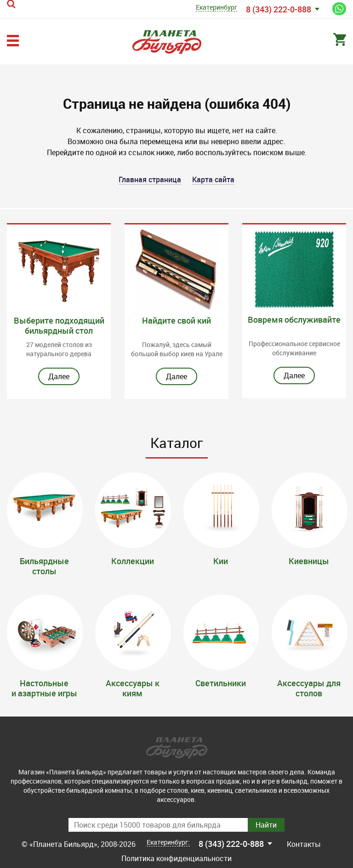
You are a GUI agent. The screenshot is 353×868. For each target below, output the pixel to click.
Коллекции (133, 561)
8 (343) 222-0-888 (279, 9)
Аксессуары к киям (133, 688)
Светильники (221, 683)
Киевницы (309, 561)
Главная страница (150, 180)
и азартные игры (44, 693)
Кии (221, 561)
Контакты (304, 844)
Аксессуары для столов (309, 688)
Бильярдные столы (44, 566)
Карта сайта (213, 180)
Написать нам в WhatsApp (339, 9)
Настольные (44, 683)
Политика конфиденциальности (176, 858)
